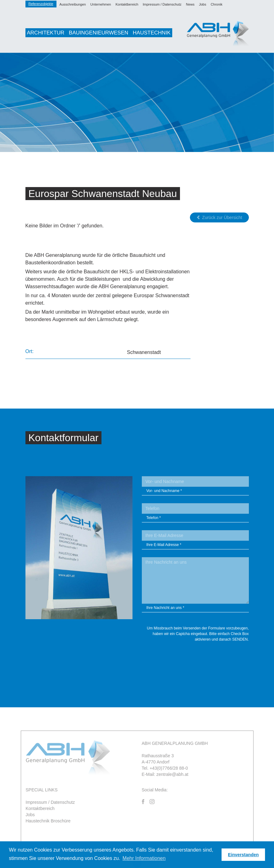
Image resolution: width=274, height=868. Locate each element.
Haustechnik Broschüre (48, 821)
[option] (137, 102)
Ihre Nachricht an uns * (165, 608)
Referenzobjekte (41, 4)
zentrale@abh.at (172, 774)
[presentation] (202, 659)
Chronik (217, 4)
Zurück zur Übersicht (219, 217)
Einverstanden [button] (243, 855)
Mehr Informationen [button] (144, 858)
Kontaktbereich (127, 4)
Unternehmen (101, 4)
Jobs (202, 4)
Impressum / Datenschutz (162, 4)
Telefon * (154, 518)
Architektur (46, 33)
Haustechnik (152, 33)
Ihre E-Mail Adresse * (164, 545)
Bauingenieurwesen (99, 33)
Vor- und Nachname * (164, 491)
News (190, 4)
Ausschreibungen (73, 4)
